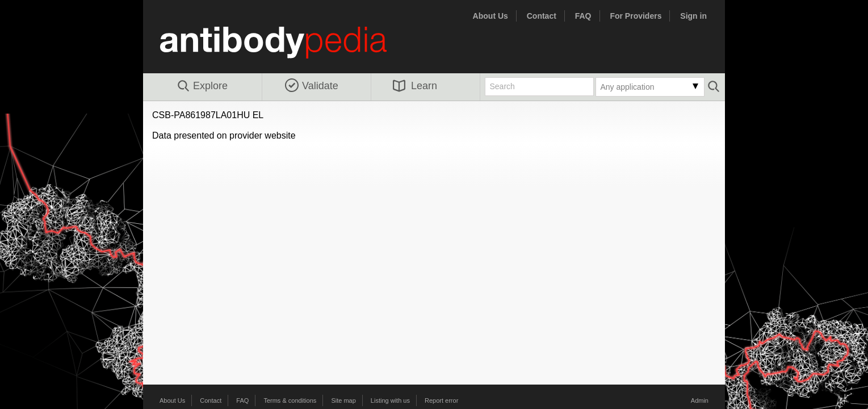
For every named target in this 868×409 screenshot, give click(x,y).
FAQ (583, 16)
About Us (490, 16)
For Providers (636, 16)
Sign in (693, 16)
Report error (441, 400)
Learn (415, 86)
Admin (700, 400)
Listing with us (390, 400)
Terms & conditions (290, 400)
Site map (343, 400)
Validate (312, 86)
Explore (202, 86)
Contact (542, 16)
